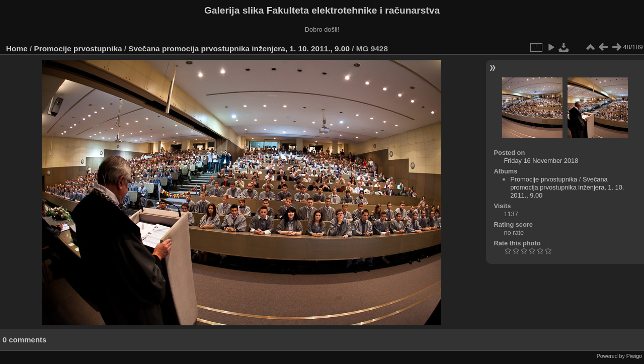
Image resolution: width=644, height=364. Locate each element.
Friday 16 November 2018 (541, 161)
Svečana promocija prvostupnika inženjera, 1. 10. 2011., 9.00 (239, 49)
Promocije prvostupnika (78, 49)
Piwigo (634, 356)
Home (17, 49)
